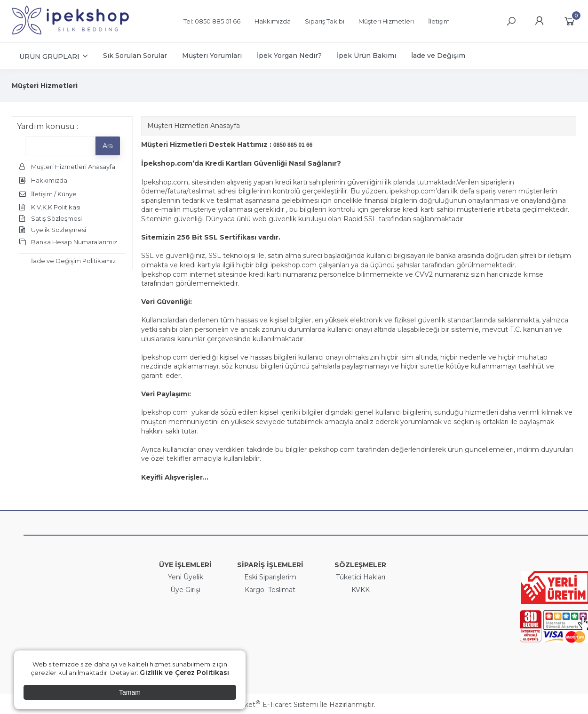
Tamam (130, 692)
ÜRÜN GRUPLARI (49, 56)
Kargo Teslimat (270, 590)
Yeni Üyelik (186, 577)
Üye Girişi (185, 590)
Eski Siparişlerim (270, 577)
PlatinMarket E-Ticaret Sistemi (266, 705)
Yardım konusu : (48, 126)
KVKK (361, 590)
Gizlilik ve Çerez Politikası (184, 673)
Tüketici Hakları (361, 577)
